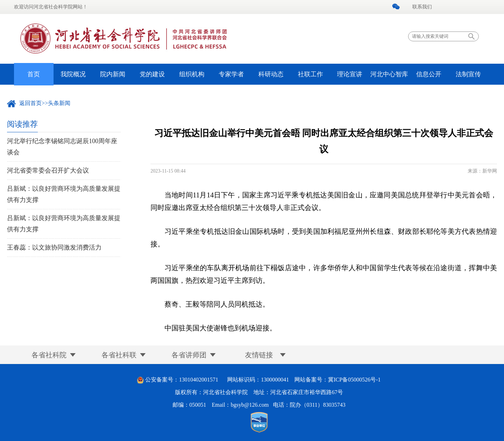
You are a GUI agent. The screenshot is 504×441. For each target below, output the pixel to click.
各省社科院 (49, 355)
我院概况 (73, 74)
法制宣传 (468, 74)
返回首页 (30, 103)
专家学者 (231, 74)
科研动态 (271, 74)
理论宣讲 (350, 74)
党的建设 (152, 74)
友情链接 (259, 355)
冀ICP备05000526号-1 (354, 380)
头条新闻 (59, 103)
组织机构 (192, 74)
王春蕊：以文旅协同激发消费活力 (54, 247)
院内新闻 (113, 74)
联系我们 (422, 7)
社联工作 (310, 74)
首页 (34, 74)
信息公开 (429, 74)
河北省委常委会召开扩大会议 (48, 170)
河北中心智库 (389, 74)
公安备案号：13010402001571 (182, 380)
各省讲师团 (189, 355)
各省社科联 (119, 355)
